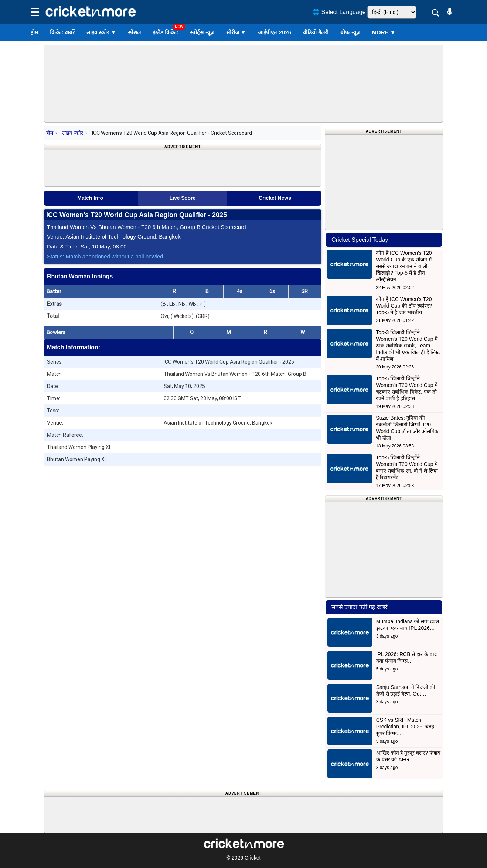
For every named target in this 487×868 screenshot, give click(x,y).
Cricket (253, 858)
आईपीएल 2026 (275, 32)
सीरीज (236, 32)
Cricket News (275, 198)
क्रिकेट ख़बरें (62, 32)
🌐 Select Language (339, 12)
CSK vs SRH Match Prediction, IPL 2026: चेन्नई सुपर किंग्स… (405, 727)
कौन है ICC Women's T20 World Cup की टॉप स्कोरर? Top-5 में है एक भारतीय (404, 306)
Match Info (90, 198)
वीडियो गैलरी (316, 32)
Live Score (183, 198)
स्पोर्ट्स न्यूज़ (202, 32)
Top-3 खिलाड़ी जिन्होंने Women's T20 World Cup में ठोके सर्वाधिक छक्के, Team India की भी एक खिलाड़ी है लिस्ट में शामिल (408, 346)
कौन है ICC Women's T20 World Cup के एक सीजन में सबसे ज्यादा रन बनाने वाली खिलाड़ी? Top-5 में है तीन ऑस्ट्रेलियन (404, 266)
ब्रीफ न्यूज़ (350, 32)
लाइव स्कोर (101, 32)
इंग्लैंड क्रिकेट (165, 32)
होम (34, 32)
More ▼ (384, 32)
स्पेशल (134, 32)
